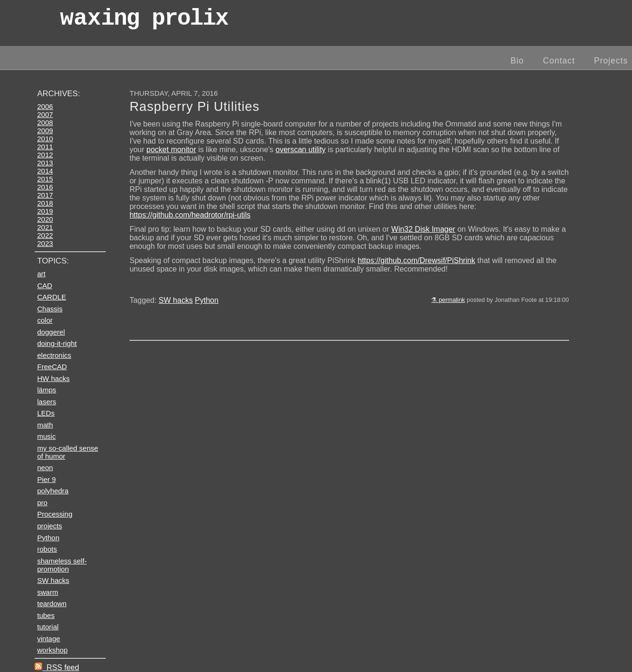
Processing (54, 514)
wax (144, 21)
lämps (46, 390)
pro (42, 503)
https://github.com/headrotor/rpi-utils (190, 215)
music (46, 436)
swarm (47, 592)
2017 (45, 195)
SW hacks (176, 300)
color (45, 320)
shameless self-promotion (62, 565)
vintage (48, 639)
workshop (52, 650)
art (41, 274)
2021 (45, 227)
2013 (45, 163)
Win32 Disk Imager (423, 229)
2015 (45, 179)
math (45, 425)
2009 (45, 131)
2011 (45, 147)
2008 (45, 123)
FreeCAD (52, 367)
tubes (46, 615)
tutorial (48, 627)
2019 (45, 211)
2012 (45, 155)
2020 (45, 219)
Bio (517, 61)
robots (47, 549)
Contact (559, 61)
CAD (45, 286)
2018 (45, 203)
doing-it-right (57, 343)
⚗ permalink (448, 300)
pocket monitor (171, 150)
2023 (45, 243)
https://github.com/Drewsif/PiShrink (416, 260)
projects (50, 526)
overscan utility (301, 150)
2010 (45, 139)
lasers (46, 402)
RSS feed (57, 667)
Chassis (50, 309)
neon (45, 468)
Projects (611, 61)
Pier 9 (46, 479)
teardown (52, 604)
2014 (45, 171)
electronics (54, 355)
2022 (45, 235)
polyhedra (53, 491)
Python (207, 300)
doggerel (51, 332)
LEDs (46, 413)
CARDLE (51, 297)
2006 (45, 106)
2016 (45, 187)
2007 (45, 114)
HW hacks (53, 378)
